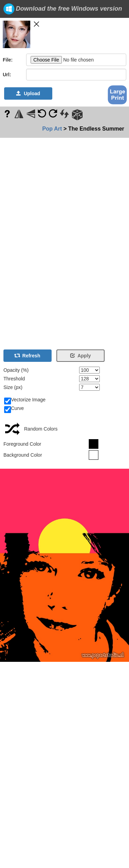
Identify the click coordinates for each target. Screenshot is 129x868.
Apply (80, 356)
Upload (28, 93)
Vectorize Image (25, 400)
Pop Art (52, 129)
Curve (14, 409)
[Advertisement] (21, 241)
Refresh (28, 356)
